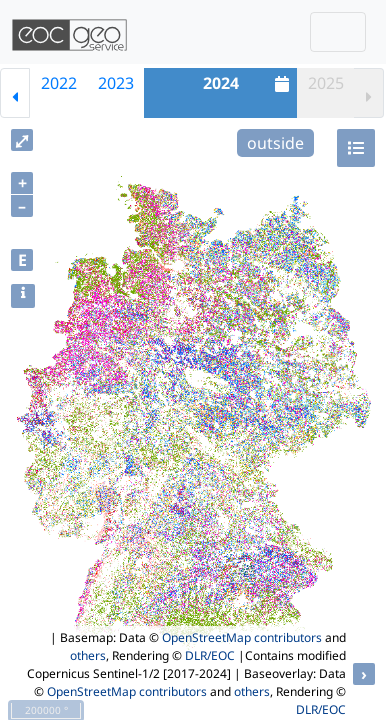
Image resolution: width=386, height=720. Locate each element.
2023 (116, 83)
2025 (326, 83)
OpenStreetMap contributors (242, 637)
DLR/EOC (210, 655)
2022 (59, 83)
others (88, 655)
